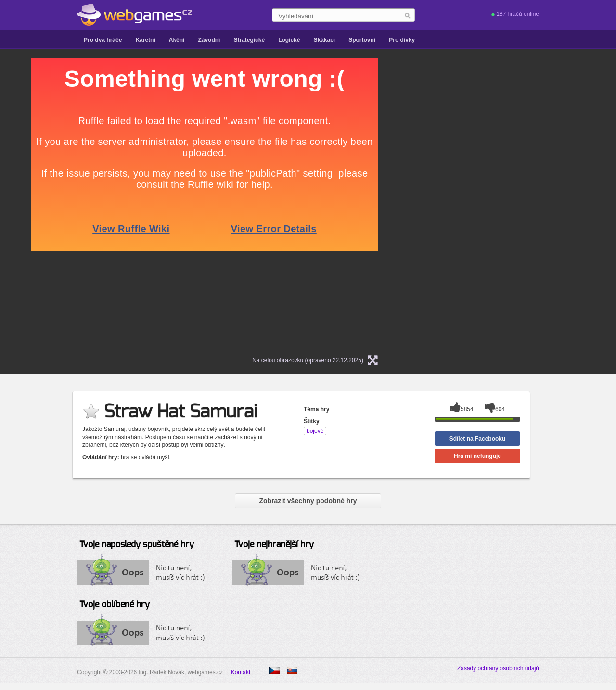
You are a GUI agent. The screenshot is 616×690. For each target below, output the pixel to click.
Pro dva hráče (103, 40)
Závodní (209, 40)
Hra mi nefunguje (477, 456)
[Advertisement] (513, 203)
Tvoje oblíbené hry (115, 605)
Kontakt (241, 672)
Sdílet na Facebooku (478, 439)
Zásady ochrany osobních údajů (498, 668)
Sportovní (362, 40)
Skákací (324, 40)
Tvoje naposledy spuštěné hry (137, 545)
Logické (289, 40)
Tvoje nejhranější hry (274, 545)
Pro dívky (402, 40)
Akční (177, 40)
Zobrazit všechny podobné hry (308, 501)
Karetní (145, 40)
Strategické (249, 40)
